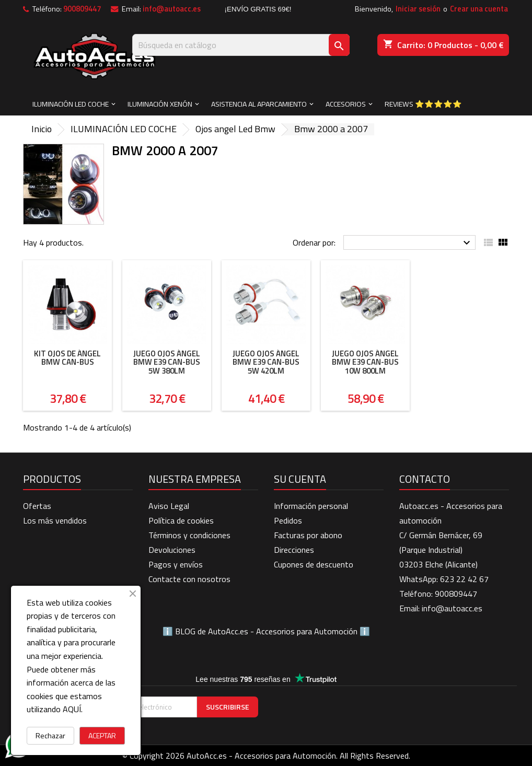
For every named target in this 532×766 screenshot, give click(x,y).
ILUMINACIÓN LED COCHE (71, 104)
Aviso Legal (169, 506)
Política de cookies (181, 520)
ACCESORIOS (346, 104)
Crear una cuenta (479, 9)
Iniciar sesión (418, 9)
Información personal (311, 506)
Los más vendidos (55, 520)
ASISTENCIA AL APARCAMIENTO (259, 104)
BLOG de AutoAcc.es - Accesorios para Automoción (266, 631)
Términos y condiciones (189, 535)
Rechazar (50, 735)
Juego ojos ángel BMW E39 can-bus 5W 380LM (167, 362)
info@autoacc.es (172, 9)
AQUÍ (72, 709)
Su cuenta (300, 479)
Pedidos (288, 520)
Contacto (425, 479)
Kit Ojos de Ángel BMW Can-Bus (67, 358)
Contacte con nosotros (189, 579)
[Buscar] (241, 45)
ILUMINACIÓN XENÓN (160, 104)
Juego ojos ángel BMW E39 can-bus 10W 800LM (365, 362)
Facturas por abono (308, 535)
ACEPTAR (102, 735)
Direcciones (294, 550)
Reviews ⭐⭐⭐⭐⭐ (423, 104)
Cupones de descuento (314, 564)
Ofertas (37, 506)
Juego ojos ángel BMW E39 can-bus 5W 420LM (266, 362)
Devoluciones (172, 550)
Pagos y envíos (176, 564)
